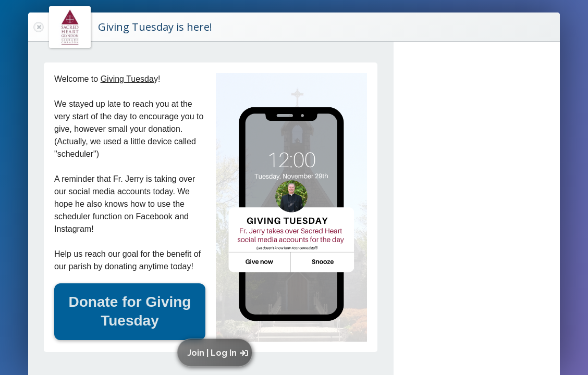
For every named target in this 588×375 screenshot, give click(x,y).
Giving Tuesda (127, 79)
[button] (217, 353)
